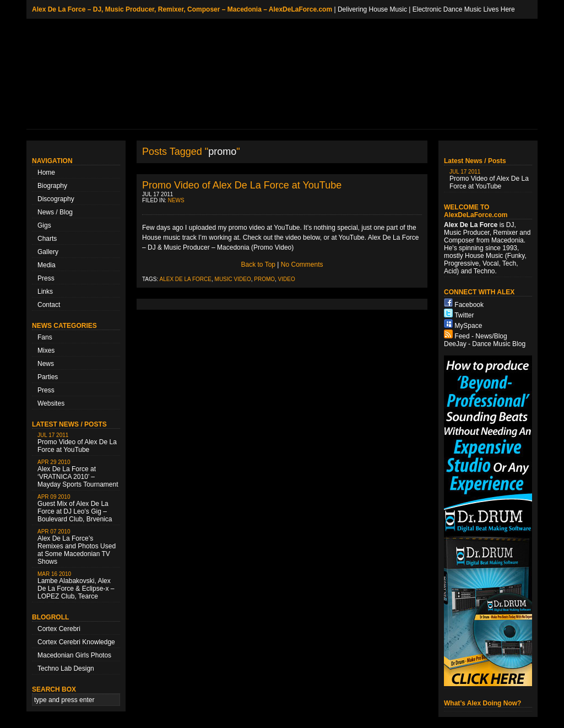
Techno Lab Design (66, 668)
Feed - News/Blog (481, 336)
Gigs (44, 225)
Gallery (48, 252)
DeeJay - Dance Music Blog (485, 344)
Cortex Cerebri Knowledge (76, 642)
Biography (52, 186)
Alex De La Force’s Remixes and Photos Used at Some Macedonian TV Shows (77, 547)
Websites (51, 403)
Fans (45, 337)
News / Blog (55, 212)
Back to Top (258, 265)
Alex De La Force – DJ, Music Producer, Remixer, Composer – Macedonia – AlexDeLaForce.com (182, 9)
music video (233, 279)
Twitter (464, 315)
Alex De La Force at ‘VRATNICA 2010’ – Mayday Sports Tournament (78, 474)
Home (46, 172)
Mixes (46, 350)
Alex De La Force (186, 279)
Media (47, 265)
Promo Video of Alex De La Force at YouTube (77, 443)
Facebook (469, 305)
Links (45, 292)
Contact (49, 305)
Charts (47, 239)
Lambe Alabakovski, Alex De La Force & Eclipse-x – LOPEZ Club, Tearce (76, 586)
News (46, 364)
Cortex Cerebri (59, 629)
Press (46, 278)
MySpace (468, 326)
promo (264, 279)
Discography (56, 199)
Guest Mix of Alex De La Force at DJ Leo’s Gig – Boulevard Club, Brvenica (75, 508)
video (287, 279)
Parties (48, 377)
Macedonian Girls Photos (74, 655)
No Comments (302, 265)
